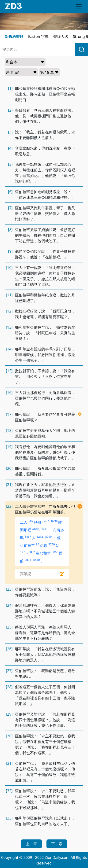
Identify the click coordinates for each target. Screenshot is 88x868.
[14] (9, 349)
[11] (9, 295)
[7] (10, 208)
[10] (9, 268)
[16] (9, 393)
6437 (46, 521)
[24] (9, 605)
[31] (9, 763)
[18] (9, 430)
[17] (9, 414)
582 (31, 521)
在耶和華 (43, 553)
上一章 (31, 844)
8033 (44, 529)
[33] (9, 818)
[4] (10, 148)
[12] (9, 311)
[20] (9, 468)
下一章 (57, 844)
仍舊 (44, 545)
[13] (9, 327)
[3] (10, 132)
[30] (9, 736)
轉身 (38, 522)
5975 (23, 552)
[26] (9, 649)
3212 (40, 537)
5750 (52, 544)
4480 (35, 529)
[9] (10, 251)
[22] (9, 506)
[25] (9, 627)
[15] (9, 371)
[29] (9, 714)
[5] (10, 164)
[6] (10, 192)
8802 (32, 552)
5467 (28, 537)
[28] (9, 687)
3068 (55, 552)
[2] (10, 110)
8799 (54, 521)
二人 (24, 522)
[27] (9, 671)
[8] (10, 230)
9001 (28, 560)
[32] (9, 791)
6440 (36, 560)
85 (38, 544)
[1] (10, 88)
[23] (9, 589)
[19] (9, 447)
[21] (9, 485)
